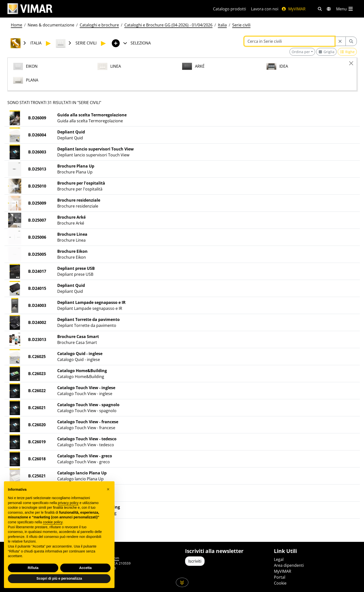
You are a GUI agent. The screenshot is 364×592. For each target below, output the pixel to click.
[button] (108, 489)
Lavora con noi (265, 9)
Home (17, 25)
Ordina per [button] (301, 52)
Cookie (280, 583)
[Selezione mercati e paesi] (329, 9)
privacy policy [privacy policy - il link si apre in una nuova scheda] (68, 503)
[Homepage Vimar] (30, 9)
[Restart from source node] (340, 41)
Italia (222, 25)
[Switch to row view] (347, 52)
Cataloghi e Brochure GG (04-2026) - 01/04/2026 (168, 25)
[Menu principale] (345, 9)
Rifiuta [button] (33, 568)
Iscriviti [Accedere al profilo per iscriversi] (195, 561)
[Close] (351, 63)
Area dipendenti (289, 565)
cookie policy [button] (53, 522)
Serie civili (241, 25)
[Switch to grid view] (326, 52)
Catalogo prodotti (230, 9)
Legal (279, 559)
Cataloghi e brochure (99, 25)
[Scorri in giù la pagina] (182, 582)
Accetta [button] (86, 568)
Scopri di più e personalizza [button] (59, 578)
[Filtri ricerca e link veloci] (320, 9)
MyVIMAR (293, 9)
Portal (280, 577)
